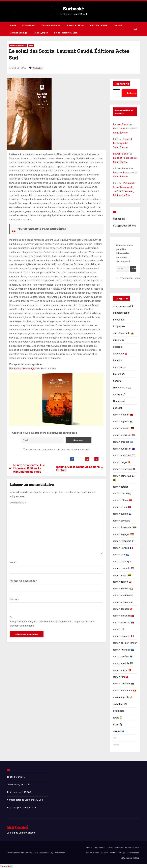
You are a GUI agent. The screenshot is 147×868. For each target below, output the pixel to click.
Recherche (122, 84)
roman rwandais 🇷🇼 (124, 650)
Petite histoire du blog (66, 33)
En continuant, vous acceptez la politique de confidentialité (56, 450)
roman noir (119, 629)
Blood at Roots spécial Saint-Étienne (123, 143)
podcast (117, 408)
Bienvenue (119, 320)
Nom (13, 562)
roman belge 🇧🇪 (122, 462)
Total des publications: (19, 807)
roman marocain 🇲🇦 (124, 616)
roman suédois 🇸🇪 (123, 663)
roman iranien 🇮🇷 (122, 582)
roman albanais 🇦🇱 (123, 415)
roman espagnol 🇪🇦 (124, 534)
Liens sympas (41, 33)
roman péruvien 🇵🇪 (123, 636)
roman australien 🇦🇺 (124, 449)
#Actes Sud (38, 68)
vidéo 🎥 (118, 724)
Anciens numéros (51, 25)
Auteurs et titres (75, 25)
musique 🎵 (120, 394)
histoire (117, 381)
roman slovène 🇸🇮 (123, 656)
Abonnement (29, 25)
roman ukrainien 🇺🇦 (124, 684)
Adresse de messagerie (23, 581)
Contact (118, 25)
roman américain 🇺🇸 (124, 435)
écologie (118, 347)
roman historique (122, 561)
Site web (14, 599)
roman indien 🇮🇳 (122, 575)
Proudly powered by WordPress (21, 853)
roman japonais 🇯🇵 (123, 602)
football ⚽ (119, 374)
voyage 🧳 (119, 731)
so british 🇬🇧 (120, 704)
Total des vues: (15, 792)
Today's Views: (15, 777)
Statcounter (6, 866)
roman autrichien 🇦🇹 (124, 455)
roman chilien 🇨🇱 (122, 493)
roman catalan (121, 487)
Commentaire (18, 503)
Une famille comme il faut (23, 368)
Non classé (119, 401)
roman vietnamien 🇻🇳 (125, 690)
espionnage (119, 367)
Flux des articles (125, 226)
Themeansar (59, 853)
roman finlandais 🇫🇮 (124, 541)
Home (13, 25)
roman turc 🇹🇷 (121, 677)
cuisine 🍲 (119, 340)
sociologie (119, 711)
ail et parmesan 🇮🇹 (123, 306)
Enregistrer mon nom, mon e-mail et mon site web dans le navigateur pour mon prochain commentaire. (52, 623)
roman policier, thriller (125, 643)
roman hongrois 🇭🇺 (123, 568)
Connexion (119, 219)
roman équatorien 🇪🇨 (124, 527)
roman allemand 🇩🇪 (124, 428)
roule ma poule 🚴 (123, 697)
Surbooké (73, 9)
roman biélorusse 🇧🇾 (124, 469)
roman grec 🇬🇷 (121, 555)
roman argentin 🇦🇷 (123, 442)
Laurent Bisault (121, 124)
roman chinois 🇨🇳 (123, 500)
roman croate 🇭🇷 (122, 507)
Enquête (118, 360)
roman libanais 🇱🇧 (123, 609)
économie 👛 (120, 354)
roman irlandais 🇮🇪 (123, 589)
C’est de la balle (99, 25)
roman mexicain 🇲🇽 (123, 622)
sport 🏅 (118, 718)
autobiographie (121, 313)
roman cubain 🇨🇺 (122, 514)
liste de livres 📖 (122, 388)
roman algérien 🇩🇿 (123, 421)
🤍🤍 (31, 46)
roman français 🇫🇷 (18, 46)
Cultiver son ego (19, 33)
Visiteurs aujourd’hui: (18, 784)
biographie (119, 326)
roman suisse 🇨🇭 (122, 670)
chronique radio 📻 (123, 333)
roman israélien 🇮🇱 (123, 595)
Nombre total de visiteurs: (21, 800)
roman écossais (122, 521)
